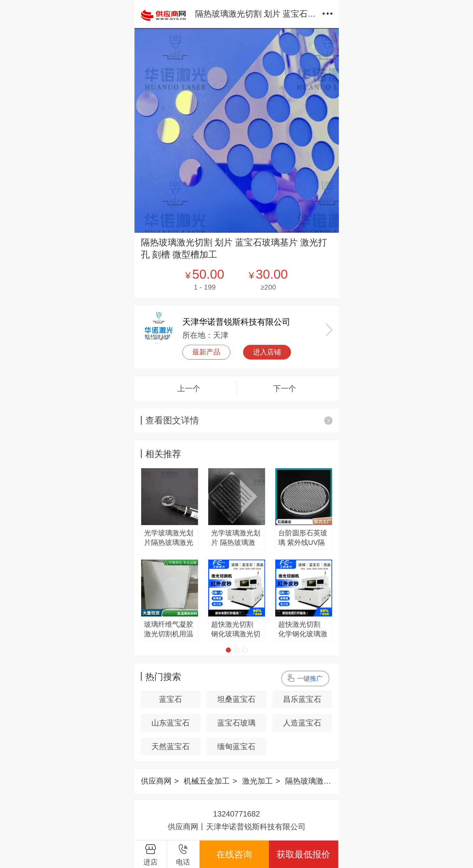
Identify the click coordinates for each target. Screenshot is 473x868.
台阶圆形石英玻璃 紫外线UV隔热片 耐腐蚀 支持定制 (303, 538)
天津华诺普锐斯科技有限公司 (236, 322)
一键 (310, 678)
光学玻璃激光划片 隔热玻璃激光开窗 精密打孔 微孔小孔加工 (236, 538)
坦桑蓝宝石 (236, 699)
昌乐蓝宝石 (302, 699)
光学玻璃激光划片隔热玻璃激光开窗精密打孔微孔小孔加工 (169, 538)
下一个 (285, 388)
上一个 (189, 388)
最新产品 (206, 352)
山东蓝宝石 (171, 723)
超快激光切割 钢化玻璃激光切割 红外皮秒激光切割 (236, 630)
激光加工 (257, 781)
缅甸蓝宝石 (236, 746)
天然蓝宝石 (171, 746)
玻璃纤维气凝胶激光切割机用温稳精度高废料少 (169, 630)
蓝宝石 (171, 699)
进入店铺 (267, 352)
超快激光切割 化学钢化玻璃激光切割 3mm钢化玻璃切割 (303, 630)
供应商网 (156, 781)
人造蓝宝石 (302, 723)
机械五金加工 (207, 781)
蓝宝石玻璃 (236, 723)
